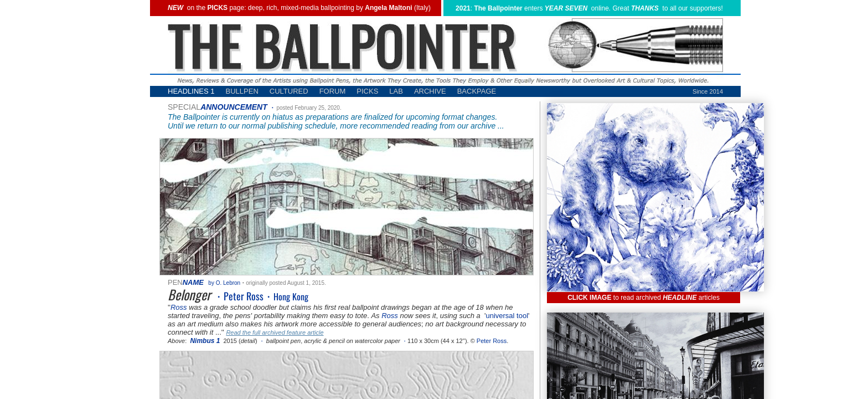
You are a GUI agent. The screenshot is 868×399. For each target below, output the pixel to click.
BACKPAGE (477, 91)
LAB (396, 91)
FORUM (333, 91)
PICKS (367, 91)
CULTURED (289, 91)
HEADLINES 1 (191, 91)
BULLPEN (242, 91)
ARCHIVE (430, 91)
